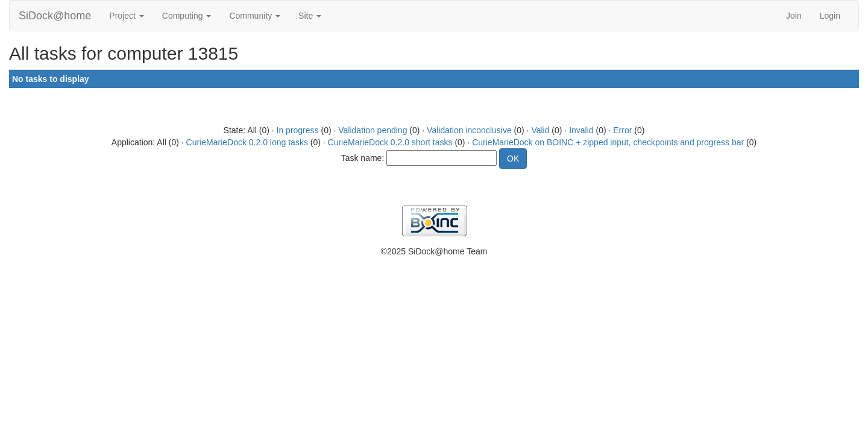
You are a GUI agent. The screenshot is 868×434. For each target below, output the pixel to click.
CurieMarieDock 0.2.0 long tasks (247, 142)
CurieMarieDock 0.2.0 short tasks (390, 142)
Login (830, 16)
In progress (298, 130)
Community (255, 16)
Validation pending (373, 130)
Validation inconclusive (469, 130)
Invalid (581, 130)
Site (310, 16)
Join (794, 16)
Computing (187, 16)
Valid (540, 130)
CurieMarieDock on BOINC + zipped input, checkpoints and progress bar (608, 142)
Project (126, 16)
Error (622, 130)
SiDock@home (55, 16)
